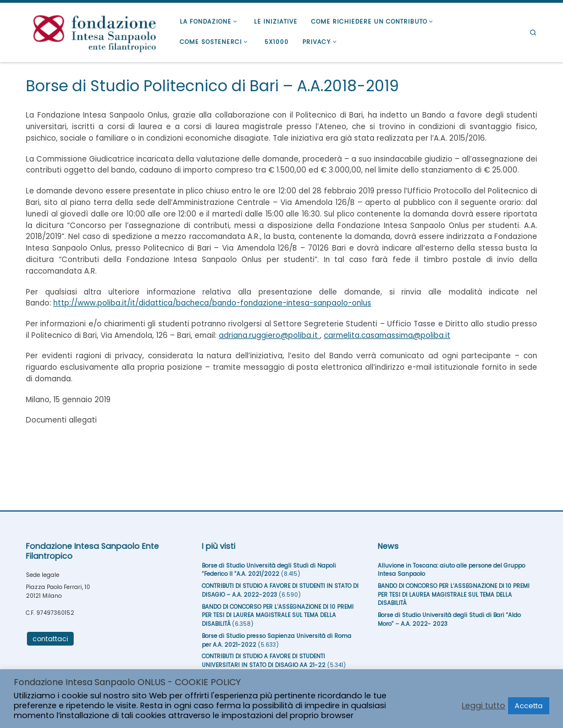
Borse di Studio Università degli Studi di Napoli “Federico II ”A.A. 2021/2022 (269, 570)
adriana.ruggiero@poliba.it (269, 335)
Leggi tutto (484, 705)
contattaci (50, 639)
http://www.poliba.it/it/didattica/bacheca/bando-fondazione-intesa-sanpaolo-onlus (212, 303)
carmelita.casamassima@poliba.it (387, 335)
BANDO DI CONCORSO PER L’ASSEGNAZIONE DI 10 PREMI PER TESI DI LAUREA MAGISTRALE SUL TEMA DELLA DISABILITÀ (278, 615)
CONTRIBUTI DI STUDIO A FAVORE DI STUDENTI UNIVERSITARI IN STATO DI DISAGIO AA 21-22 (264, 661)
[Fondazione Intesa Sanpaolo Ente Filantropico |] (95, 31)
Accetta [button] (529, 706)
